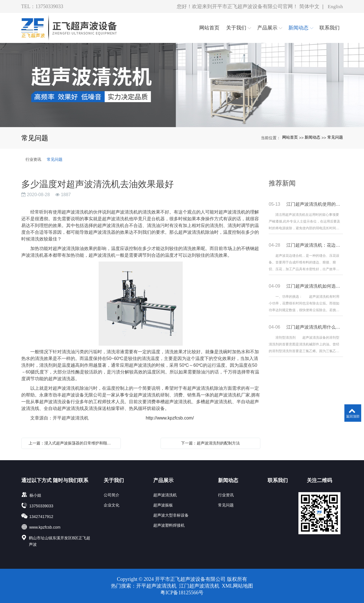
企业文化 (112, 505)
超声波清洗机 (165, 495)
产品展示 (163, 480)
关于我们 (114, 480)
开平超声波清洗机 (157, 586)
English (335, 6)
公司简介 (112, 495)
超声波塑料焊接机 (169, 525)
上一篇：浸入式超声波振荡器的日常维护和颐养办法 (73, 443)
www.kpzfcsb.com (45, 527)
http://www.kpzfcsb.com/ (169, 418)
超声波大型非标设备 (171, 515)
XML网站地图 (238, 586)
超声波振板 (163, 505)
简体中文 (309, 6)
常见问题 (335, 137)
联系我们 (278, 480)
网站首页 (290, 137)
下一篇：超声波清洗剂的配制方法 (210, 443)
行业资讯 (33, 159)
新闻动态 (312, 137)
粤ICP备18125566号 (182, 593)
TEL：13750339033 (42, 6)
